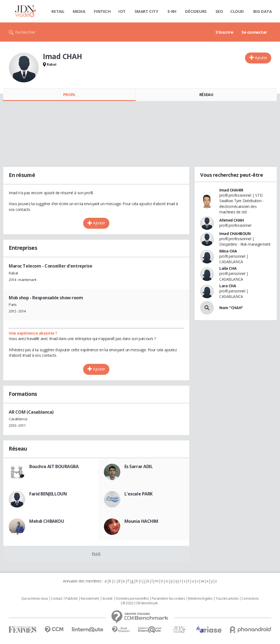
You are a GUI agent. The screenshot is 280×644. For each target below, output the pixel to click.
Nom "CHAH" (231, 308)
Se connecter (254, 32)
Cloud (237, 11)
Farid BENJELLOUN (48, 494)
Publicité (71, 599)
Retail (58, 11)
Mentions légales (200, 599)
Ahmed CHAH (232, 220)
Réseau (206, 95)
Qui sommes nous (35, 599)
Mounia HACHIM (142, 521)
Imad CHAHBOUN (235, 233)
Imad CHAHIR (231, 190)
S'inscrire (224, 32)
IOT (122, 11)
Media (79, 11)
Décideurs (196, 11)
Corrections (250, 599)
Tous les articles (227, 599)
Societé (107, 599)
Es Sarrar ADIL (139, 466)
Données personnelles (132, 599)
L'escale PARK (139, 494)
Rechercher (25, 32)
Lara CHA (228, 286)
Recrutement (90, 599)
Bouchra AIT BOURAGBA (54, 466)
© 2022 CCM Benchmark (140, 603)
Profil (69, 95)
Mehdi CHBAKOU (47, 521)
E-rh (172, 11)
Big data (262, 11)
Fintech (102, 11)
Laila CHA (228, 268)
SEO (219, 11)
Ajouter (261, 58)
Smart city (146, 11)
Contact (56, 599)
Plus (96, 554)
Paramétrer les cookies (168, 599)
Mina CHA (228, 251)
